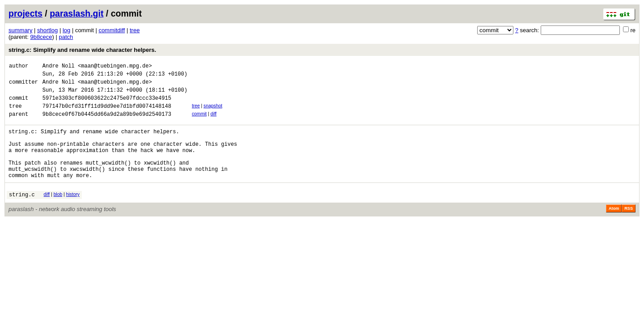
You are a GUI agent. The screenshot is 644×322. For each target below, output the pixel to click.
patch (66, 37)
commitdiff (112, 30)
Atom (614, 230)
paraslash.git (76, 13)
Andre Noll (59, 67)
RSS (629, 230)
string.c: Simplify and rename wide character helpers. (82, 50)
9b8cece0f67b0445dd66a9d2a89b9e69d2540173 (107, 123)
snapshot (213, 112)
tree (135, 30)
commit (199, 122)
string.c (22, 216)
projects (25, 13)
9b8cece (41, 37)
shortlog (47, 30)
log (66, 30)
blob (58, 214)
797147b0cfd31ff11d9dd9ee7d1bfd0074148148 (107, 114)
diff (214, 122)
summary (20, 30)
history (73, 214)
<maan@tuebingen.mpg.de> (115, 67)
